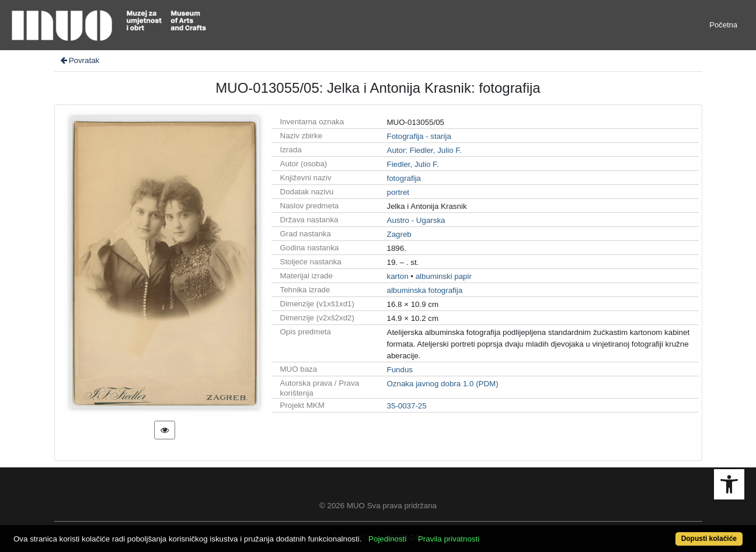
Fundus (400, 370)
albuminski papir (444, 276)
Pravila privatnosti (449, 539)
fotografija (404, 178)
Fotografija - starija (419, 136)
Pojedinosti (387, 539)
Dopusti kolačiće (709, 539)
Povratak (79, 60)
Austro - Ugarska (416, 220)
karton (398, 276)
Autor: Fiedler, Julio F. (424, 150)
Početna (723, 25)
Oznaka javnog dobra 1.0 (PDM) (443, 384)
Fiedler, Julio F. (413, 164)
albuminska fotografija (425, 290)
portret (398, 192)
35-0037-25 (407, 406)
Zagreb (399, 234)
